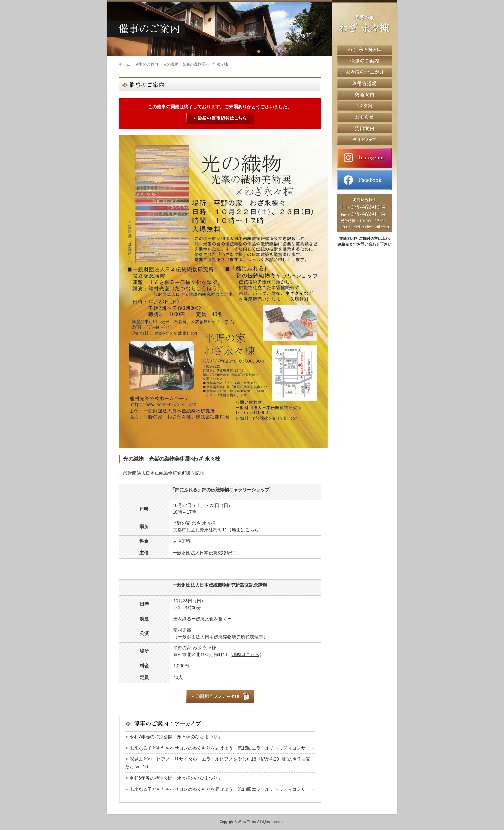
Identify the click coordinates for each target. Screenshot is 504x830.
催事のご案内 (147, 64)
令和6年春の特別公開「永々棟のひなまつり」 (176, 778)
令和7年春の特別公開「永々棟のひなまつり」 (176, 737)
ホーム (124, 64)
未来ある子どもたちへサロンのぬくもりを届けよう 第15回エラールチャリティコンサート (222, 748)
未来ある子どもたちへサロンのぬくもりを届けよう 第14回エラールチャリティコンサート (222, 789)
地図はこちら (245, 530)
